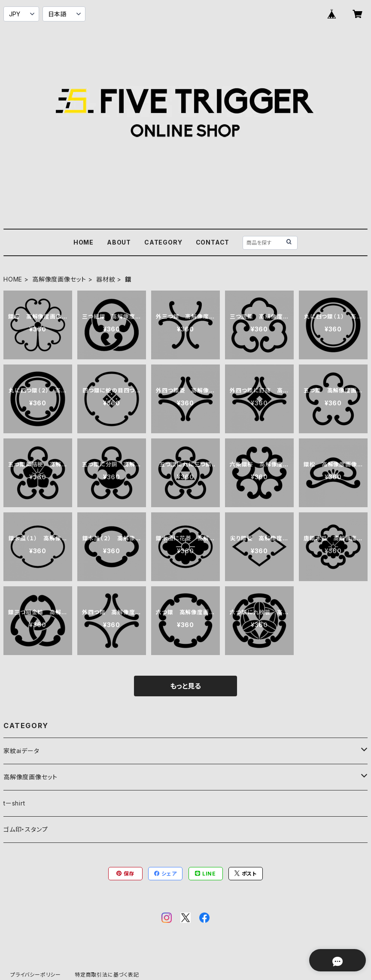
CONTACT (213, 242)
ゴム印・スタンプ (26, 829)
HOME (84, 242)
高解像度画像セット (59, 279)
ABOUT (119, 242)
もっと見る (185, 686)
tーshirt (14, 803)
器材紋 (106, 279)
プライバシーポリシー (36, 975)
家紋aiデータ (21, 751)
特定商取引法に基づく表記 (107, 975)
